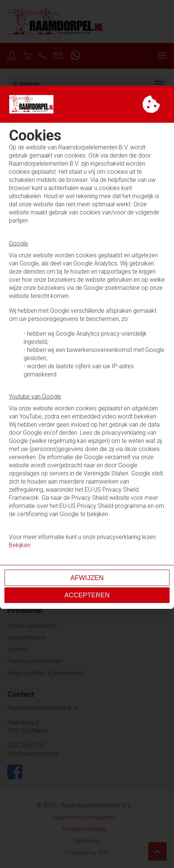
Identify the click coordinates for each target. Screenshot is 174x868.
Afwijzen (87, 578)
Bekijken (20, 545)
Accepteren (87, 595)
